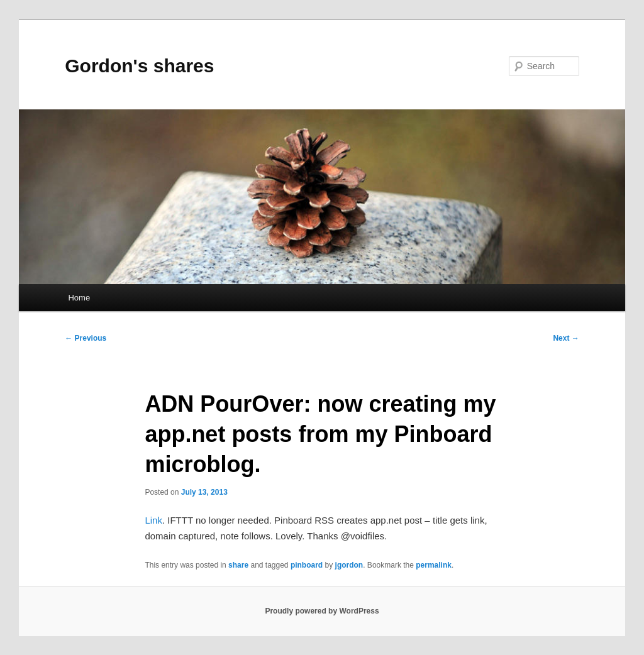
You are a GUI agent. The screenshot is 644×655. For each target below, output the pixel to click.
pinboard (307, 565)
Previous (86, 338)
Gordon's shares (139, 66)
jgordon (349, 565)
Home (79, 298)
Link (153, 520)
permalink (434, 565)
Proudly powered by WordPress (322, 611)
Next (566, 338)
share (238, 565)
